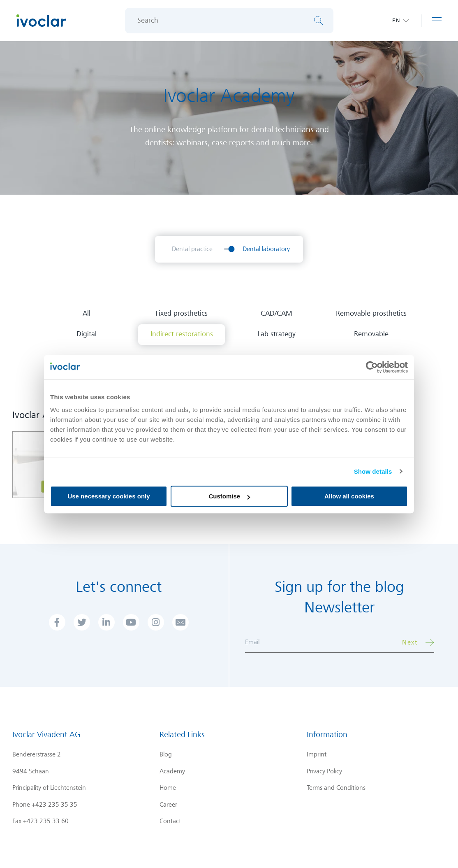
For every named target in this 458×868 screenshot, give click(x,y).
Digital (87, 334)
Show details (373, 471)
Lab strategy (276, 334)
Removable (371, 334)
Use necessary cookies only (109, 496)
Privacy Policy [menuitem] (324, 771)
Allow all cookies (349, 496)
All (87, 313)
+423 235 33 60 (46, 821)
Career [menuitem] (168, 805)
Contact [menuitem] (170, 821)
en (396, 20)
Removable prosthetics (371, 313)
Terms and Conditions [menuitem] (336, 788)
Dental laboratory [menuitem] (266, 249)
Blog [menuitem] (166, 754)
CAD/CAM (276, 313)
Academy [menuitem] (172, 771)
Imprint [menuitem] (317, 754)
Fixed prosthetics (182, 313)
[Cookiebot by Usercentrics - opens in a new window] (372, 367)
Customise (229, 496)
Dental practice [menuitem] (192, 249)
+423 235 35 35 (54, 805)
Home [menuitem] (168, 788)
